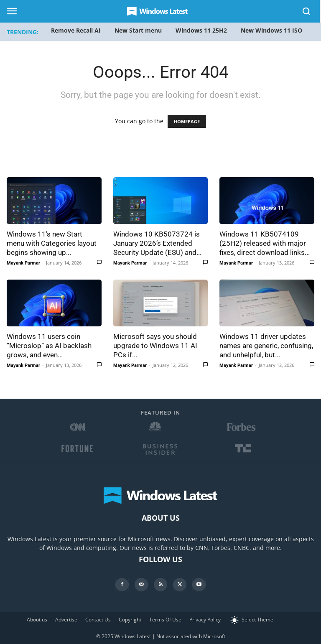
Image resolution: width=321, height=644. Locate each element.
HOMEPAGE (187, 121)
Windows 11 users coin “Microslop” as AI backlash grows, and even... (49, 346)
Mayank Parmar (23, 263)
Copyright (130, 620)
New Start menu (138, 30)
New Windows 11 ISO (271, 30)
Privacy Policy (205, 620)
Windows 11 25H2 (201, 30)
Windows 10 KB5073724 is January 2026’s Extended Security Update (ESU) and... (157, 243)
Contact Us (98, 620)
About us (37, 620)
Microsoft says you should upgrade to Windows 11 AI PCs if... (155, 346)
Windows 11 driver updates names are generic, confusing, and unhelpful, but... (266, 346)
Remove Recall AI (76, 30)
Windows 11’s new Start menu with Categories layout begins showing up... (52, 243)
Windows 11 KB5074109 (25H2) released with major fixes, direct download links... (265, 243)
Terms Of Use (165, 620)
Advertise (66, 620)
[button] (307, 13)
